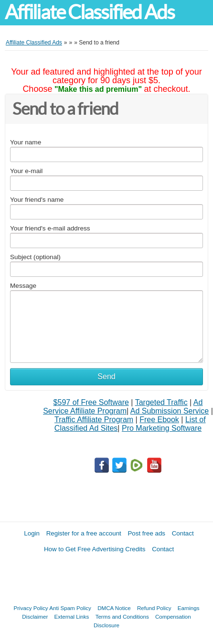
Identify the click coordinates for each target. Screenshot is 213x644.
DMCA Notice (114, 608)
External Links (72, 617)
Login (32, 533)
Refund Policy (154, 608)
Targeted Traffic (161, 402)
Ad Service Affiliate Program (123, 407)
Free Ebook (159, 420)
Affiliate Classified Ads (90, 12)
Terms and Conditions (122, 617)
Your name (26, 142)
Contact (183, 533)
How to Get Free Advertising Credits (95, 549)
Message (23, 286)
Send (106, 377)
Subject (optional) (35, 257)
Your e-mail (26, 171)
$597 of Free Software (91, 402)
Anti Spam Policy (70, 608)
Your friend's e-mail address (50, 228)
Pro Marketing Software (162, 428)
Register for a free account (84, 533)
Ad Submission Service (170, 411)
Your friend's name (37, 200)
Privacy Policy (31, 608)
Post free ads (146, 533)
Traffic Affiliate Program (94, 420)
